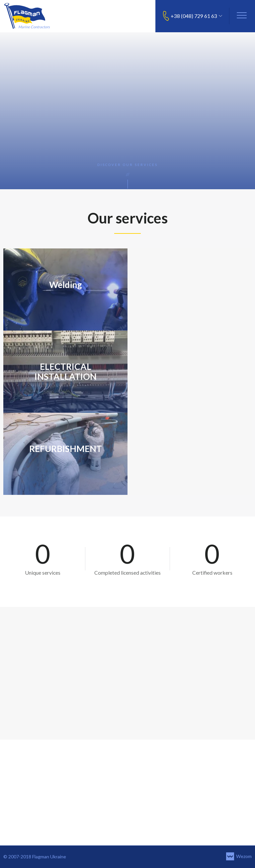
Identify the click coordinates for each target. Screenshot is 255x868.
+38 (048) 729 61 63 (194, 16)
